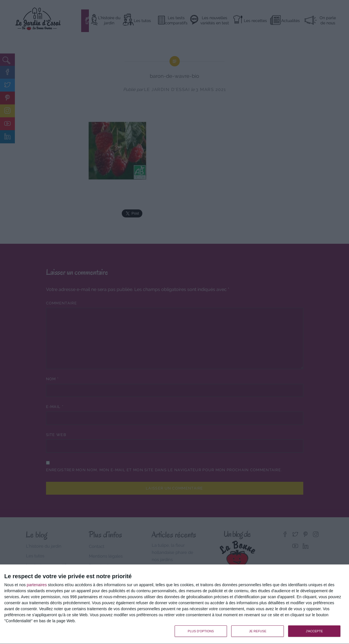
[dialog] (174, 604)
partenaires (37, 585)
